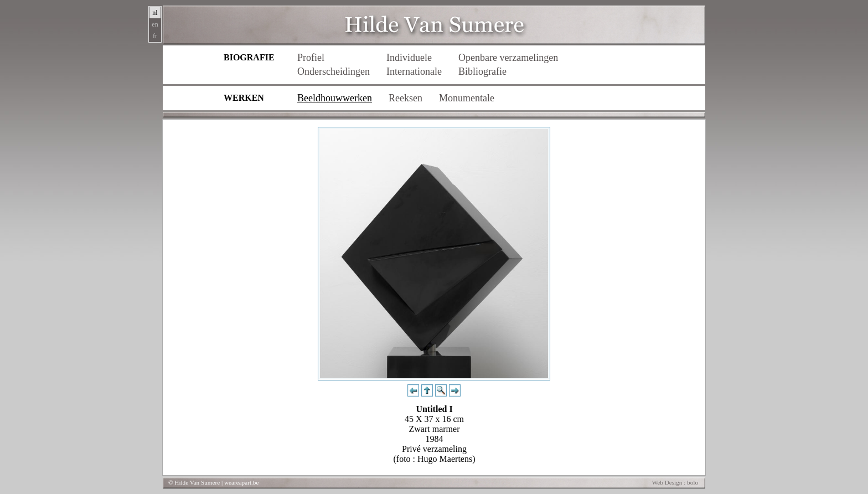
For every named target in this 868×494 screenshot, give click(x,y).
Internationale (414, 71)
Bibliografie (482, 71)
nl (155, 13)
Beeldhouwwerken (335, 98)
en (155, 24)
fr (155, 36)
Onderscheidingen (334, 71)
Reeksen (405, 98)
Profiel (311, 58)
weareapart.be (241, 482)
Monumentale (467, 98)
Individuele (409, 58)
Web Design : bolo (675, 482)
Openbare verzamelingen (508, 58)
